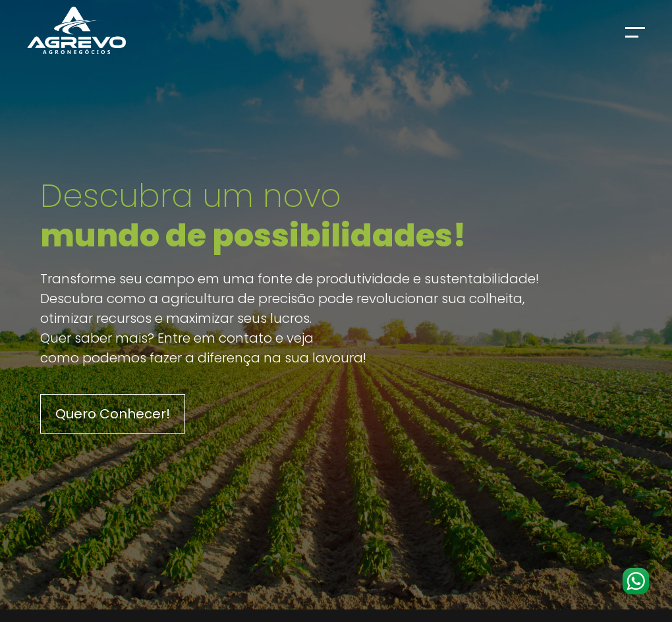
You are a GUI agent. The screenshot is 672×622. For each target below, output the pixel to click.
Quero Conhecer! (113, 414)
